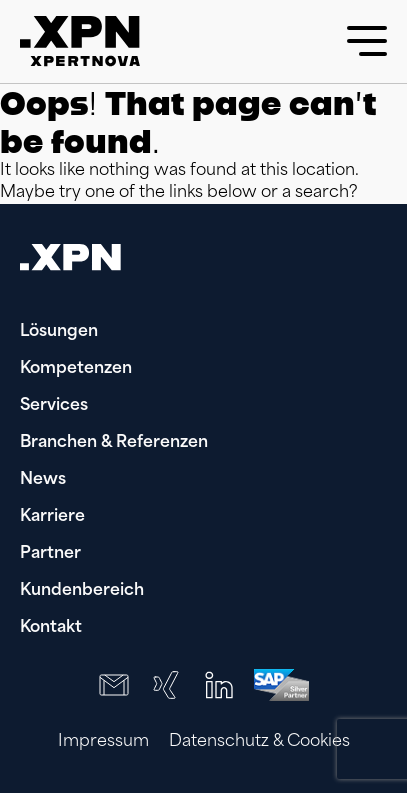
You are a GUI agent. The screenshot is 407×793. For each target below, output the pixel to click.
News (43, 480)
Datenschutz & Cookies (259, 742)
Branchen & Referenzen (114, 443)
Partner (50, 554)
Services (54, 406)
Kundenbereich (82, 591)
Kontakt (51, 628)
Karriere (52, 517)
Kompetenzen (76, 369)
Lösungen (59, 332)
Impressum (103, 742)
